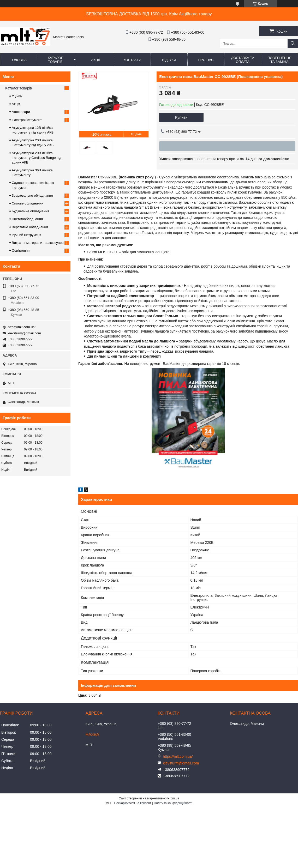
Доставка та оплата (243, 60)
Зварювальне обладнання (32, 195)
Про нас (206, 60)
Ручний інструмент (26, 235)
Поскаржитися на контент (133, 803)
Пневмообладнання (27, 219)
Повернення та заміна (279, 60)
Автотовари (21, 112)
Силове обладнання (28, 203)
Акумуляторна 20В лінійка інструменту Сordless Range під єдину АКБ (37, 158)
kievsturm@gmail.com (24, 333)
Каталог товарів (55, 60)
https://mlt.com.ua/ (22, 327)
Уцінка (17, 96)
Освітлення (21, 251)
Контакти (132, 60)
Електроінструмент (27, 120)
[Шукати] (293, 43)
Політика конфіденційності (173, 803)
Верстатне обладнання (30, 227)
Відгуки (169, 60)
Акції (95, 60)
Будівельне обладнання (30, 211)
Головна (19, 60)
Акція (16, 104)
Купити (181, 117)
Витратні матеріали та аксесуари (38, 243)
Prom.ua (173, 798)
